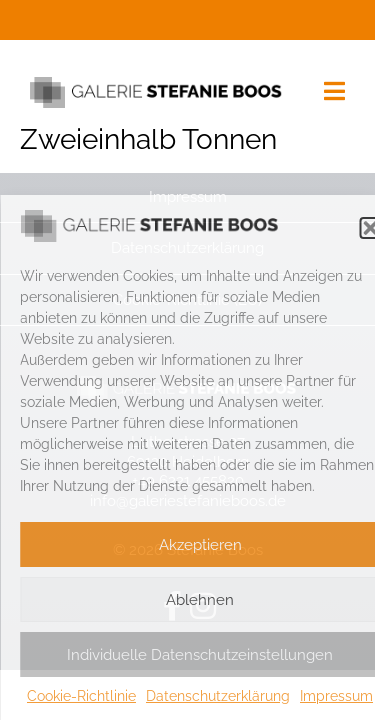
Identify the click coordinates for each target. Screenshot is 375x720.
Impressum (336, 696)
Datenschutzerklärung (218, 696)
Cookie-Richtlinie (81, 696)
